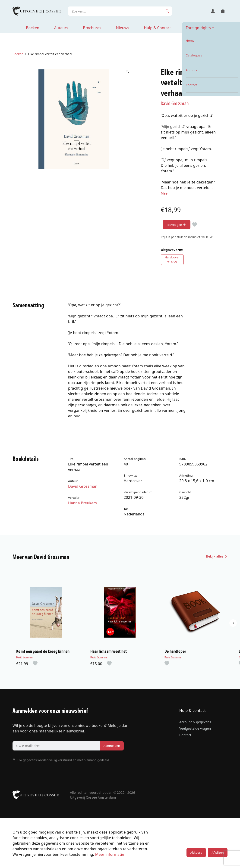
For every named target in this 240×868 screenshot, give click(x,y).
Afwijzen (218, 852)
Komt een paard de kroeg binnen (43, 652)
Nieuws (123, 28)
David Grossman (175, 104)
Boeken (33, 28)
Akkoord (196, 852)
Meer (165, 193)
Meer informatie (110, 854)
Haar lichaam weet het (109, 652)
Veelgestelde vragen (195, 728)
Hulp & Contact (157, 28)
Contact (185, 735)
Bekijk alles (217, 556)
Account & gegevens (195, 722)
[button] (233, 623)
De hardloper (175, 652)
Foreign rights (198, 28)
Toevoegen (177, 225)
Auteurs (61, 28)
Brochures (92, 28)
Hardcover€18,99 (172, 260)
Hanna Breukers (82, 503)
